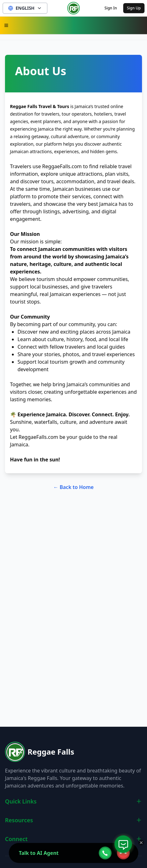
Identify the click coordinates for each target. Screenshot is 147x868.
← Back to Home (74, 487)
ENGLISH (25, 8)
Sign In (111, 8)
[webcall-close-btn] (123, 853)
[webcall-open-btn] (105, 853)
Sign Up (134, 8)
